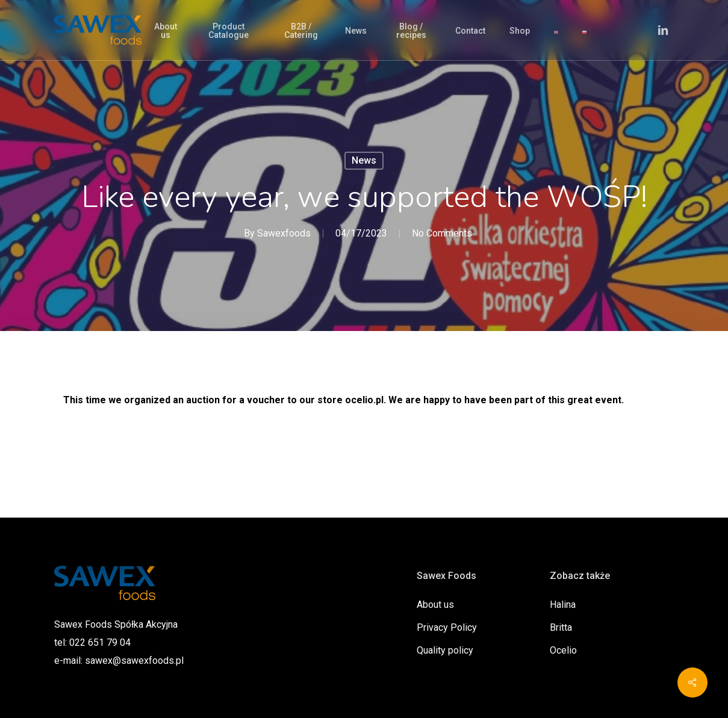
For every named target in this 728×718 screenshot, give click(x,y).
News (364, 160)
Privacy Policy (447, 627)
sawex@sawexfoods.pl (134, 661)
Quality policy (445, 650)
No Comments (442, 233)
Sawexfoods (284, 233)
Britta (561, 627)
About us (435, 605)
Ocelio (563, 650)
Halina (563, 605)
